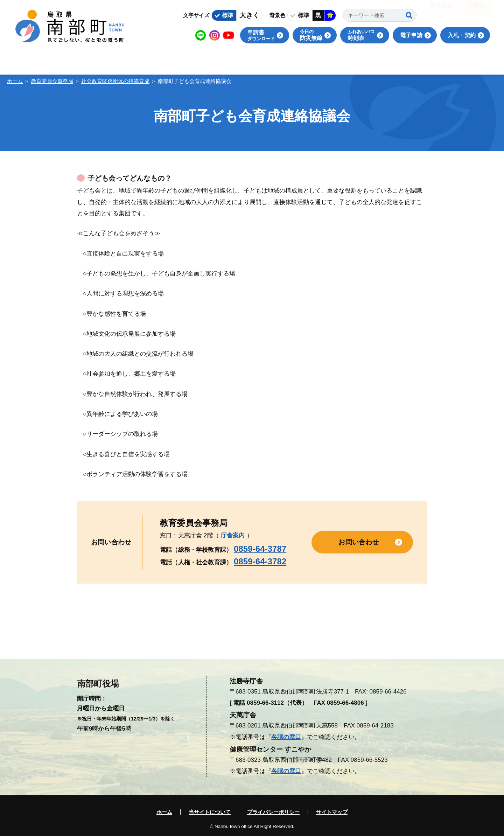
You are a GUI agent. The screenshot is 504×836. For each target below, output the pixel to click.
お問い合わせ (359, 542)
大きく (249, 15)
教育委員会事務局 (52, 81)
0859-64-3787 (260, 549)
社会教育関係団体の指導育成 (115, 81)
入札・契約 (462, 35)
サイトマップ (332, 812)
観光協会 (442, 10)
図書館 (476, 10)
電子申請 (411, 35)
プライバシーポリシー (273, 812)
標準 (227, 15)
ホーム (15, 81)
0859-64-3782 (260, 561)
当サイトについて (210, 812)
